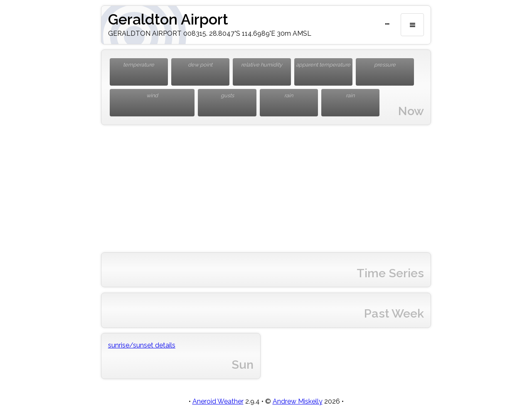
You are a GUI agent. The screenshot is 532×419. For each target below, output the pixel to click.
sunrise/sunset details (142, 345)
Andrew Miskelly (298, 401)
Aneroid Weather (218, 401)
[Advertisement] (266, 189)
